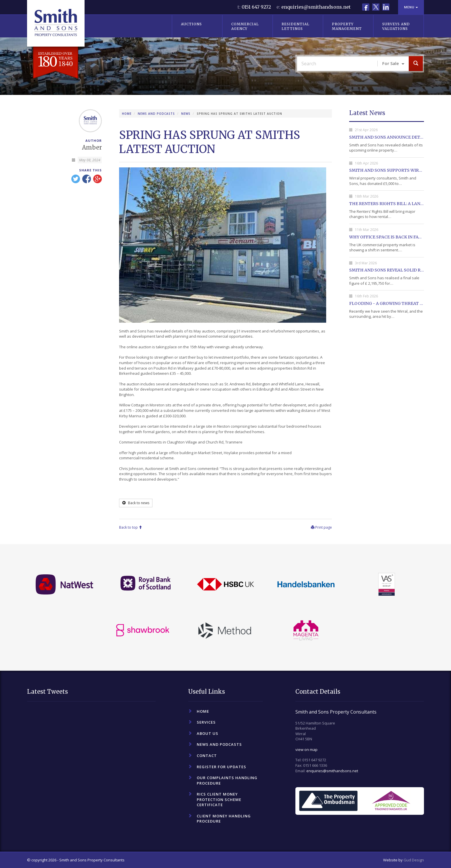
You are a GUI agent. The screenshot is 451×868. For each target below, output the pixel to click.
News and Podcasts (156, 114)
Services (206, 722)
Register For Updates (221, 767)
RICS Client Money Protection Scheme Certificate (219, 799)
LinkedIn (386, 7)
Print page (321, 527)
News (186, 114)
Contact (207, 756)
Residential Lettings (296, 26)
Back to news (136, 503)
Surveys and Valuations (396, 26)
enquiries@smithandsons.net (316, 7)
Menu (411, 7)
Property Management (347, 26)
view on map (306, 750)
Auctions (191, 24)
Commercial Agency (245, 26)
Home (127, 114)
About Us (208, 733)
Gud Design (414, 860)
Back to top (131, 527)
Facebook (366, 7)
